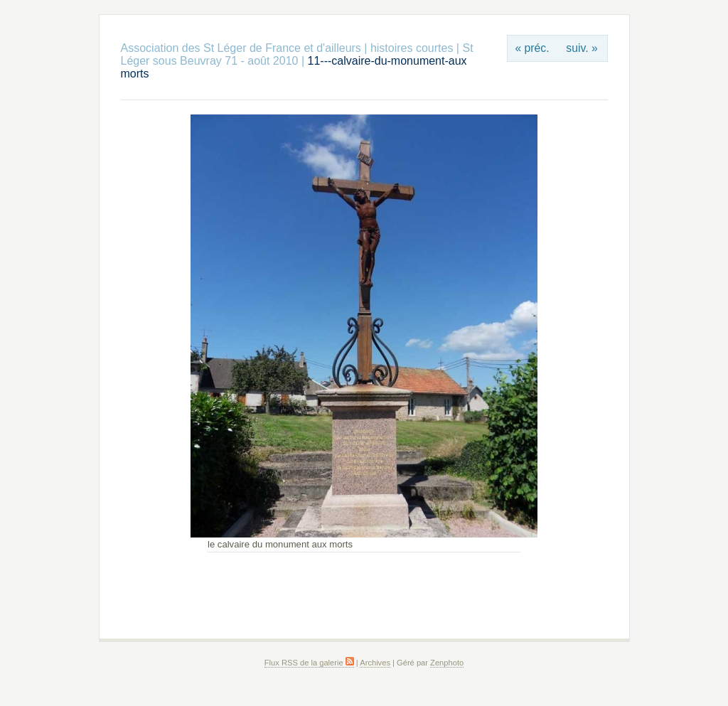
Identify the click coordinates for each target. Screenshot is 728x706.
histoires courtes (412, 48)
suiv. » (582, 48)
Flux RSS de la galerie (309, 663)
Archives (375, 663)
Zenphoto (447, 663)
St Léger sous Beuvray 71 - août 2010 (297, 54)
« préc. (532, 48)
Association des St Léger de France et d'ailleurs (241, 48)
